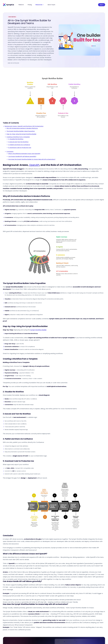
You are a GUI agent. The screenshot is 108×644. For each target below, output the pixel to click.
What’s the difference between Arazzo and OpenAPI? (24, 154)
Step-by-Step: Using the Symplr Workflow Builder (21, 134)
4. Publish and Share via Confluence (19, 145)
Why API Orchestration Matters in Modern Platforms (22, 128)
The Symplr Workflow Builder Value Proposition (21, 131)
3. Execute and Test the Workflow (18, 142)
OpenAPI (34, 165)
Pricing (30, 5)
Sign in (102, 5)
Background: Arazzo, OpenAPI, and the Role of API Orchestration (24, 126)
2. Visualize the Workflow (16, 139)
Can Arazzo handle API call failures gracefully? (22, 156)
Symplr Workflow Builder (38, 330)
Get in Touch (51, 5)
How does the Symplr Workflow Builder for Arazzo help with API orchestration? (32, 159)
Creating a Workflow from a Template (18, 137)
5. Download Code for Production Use (20, 148)
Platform (21, 5)
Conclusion (10, 152)
